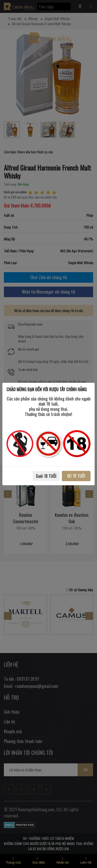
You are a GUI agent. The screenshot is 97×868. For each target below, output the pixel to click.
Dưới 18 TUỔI (46, 476)
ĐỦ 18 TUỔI (76, 476)
